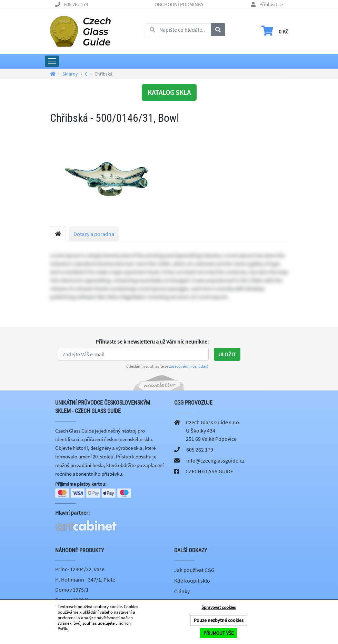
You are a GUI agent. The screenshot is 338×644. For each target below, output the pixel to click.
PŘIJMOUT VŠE (218, 633)
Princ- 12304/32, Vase (80, 569)
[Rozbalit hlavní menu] (52, 61)
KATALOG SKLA (169, 92)
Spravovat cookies (218, 607)
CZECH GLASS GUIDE (209, 471)
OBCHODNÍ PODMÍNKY (179, 4)
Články (182, 592)
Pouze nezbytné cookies (219, 620)
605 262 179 (76, 4)
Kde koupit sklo (192, 581)
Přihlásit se (271, 4)
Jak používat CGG (194, 570)
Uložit (227, 354)
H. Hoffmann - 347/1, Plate (85, 579)
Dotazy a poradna (94, 234)
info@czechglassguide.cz (215, 460)
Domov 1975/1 (72, 590)
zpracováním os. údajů (189, 366)
